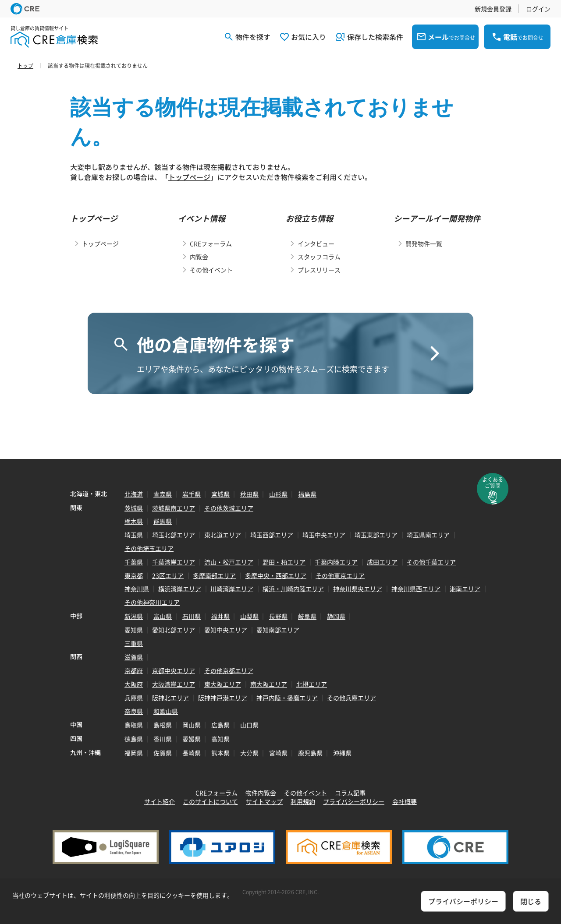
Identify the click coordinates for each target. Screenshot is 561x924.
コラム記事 (350, 793)
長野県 (278, 616)
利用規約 (303, 801)
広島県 (220, 725)
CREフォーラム (211, 243)
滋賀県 (134, 657)
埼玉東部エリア (376, 535)
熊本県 (220, 753)
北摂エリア (312, 684)
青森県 (163, 494)
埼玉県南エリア (428, 535)
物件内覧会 (261, 793)
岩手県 (192, 494)
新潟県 (134, 616)
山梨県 (249, 616)
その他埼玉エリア (149, 548)
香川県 (163, 739)
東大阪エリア (223, 684)
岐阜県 (307, 616)
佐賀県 (163, 753)
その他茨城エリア (229, 508)
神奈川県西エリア (416, 589)
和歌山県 (166, 711)
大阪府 (134, 684)
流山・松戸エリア (229, 562)
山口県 (249, 725)
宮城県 (220, 494)
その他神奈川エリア (152, 602)
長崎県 (192, 753)
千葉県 (134, 562)
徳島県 (134, 739)
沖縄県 (342, 753)
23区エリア (168, 575)
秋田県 (249, 494)
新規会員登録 (493, 9)
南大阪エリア (269, 684)
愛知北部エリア (174, 630)
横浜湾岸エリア (180, 589)
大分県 (249, 753)
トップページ (189, 177)
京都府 (134, 670)
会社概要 (405, 801)
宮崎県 (278, 753)
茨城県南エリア (174, 508)
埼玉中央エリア (324, 535)
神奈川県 (137, 589)
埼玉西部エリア (272, 535)
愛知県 (134, 630)
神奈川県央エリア (358, 589)
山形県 (278, 494)
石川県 (192, 616)
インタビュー (316, 243)
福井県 (220, 616)
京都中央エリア (174, 670)
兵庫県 (134, 698)
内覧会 (199, 257)
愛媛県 (192, 739)
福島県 (307, 494)
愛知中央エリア (226, 630)
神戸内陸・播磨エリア (287, 698)
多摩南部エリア (214, 575)
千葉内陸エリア (336, 562)
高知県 (220, 739)
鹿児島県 (310, 753)
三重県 (134, 643)
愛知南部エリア (278, 630)
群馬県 (163, 521)
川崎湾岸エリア (232, 589)
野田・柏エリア (284, 562)
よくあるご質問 (493, 483)
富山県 (163, 616)
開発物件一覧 (424, 243)
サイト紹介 (160, 801)
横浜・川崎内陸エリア (293, 589)
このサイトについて (210, 801)
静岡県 (336, 616)
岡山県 (192, 725)
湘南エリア (465, 589)
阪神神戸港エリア (223, 698)
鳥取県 (134, 725)
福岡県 (134, 753)
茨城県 (134, 508)
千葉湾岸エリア (174, 562)
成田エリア (382, 562)
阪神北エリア (170, 698)
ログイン (538, 9)
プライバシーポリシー (354, 801)
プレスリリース (319, 270)
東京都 (134, 575)
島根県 (163, 725)
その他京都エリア (229, 670)
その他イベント (211, 270)
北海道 (134, 494)
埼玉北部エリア (174, 535)
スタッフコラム (319, 257)
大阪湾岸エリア (174, 684)
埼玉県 (134, 535)
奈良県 (134, 711)
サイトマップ (264, 801)
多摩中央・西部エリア (276, 575)
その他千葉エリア (431, 562)
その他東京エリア (340, 575)
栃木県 (134, 521)
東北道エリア (223, 535)
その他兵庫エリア (352, 698)
